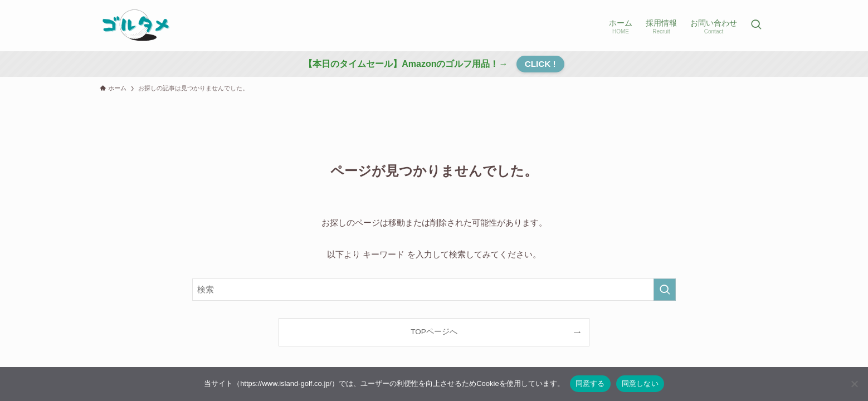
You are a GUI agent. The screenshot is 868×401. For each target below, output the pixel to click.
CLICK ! (540, 64)
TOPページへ (434, 332)
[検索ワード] (434, 290)
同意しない (640, 383)
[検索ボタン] (756, 26)
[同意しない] (854, 384)
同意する (590, 383)
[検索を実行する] (665, 290)
